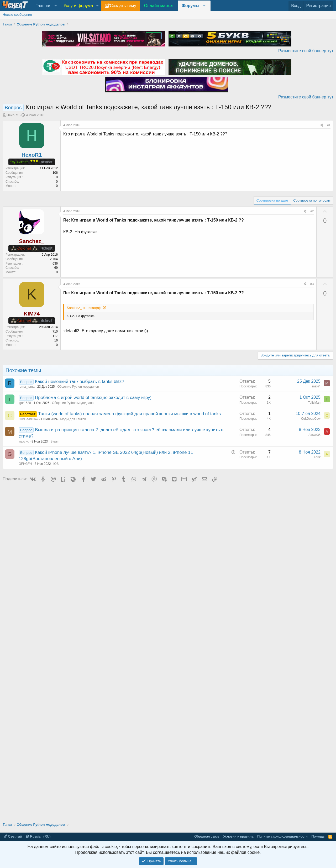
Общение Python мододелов (78, 387)
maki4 (316, 386)
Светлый (13, 836)
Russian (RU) (38, 836)
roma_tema (27, 387)
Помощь (318, 836)
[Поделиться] (322, 125)
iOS (56, 464)
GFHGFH (25, 464)
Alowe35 (314, 435)
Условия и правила (238, 836)
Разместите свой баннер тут (306, 51)
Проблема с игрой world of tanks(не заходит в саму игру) (93, 398)
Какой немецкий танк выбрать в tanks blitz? (80, 382)
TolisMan (314, 403)
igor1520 (25, 403)
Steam (55, 441)
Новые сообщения (17, 15)
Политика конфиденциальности (282, 836)
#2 (312, 211)
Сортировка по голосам (312, 200)
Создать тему (123, 6)
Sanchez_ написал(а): (84, 308)
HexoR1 (13, 115)
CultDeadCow (28, 419)
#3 (312, 284)
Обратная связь (207, 836)
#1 (329, 125)
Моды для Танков (73, 419)
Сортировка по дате (272, 200)
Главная (43, 6)
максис (24, 441)
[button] (56, 6)
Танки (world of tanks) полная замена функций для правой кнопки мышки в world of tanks (129, 414)
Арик (317, 457)
